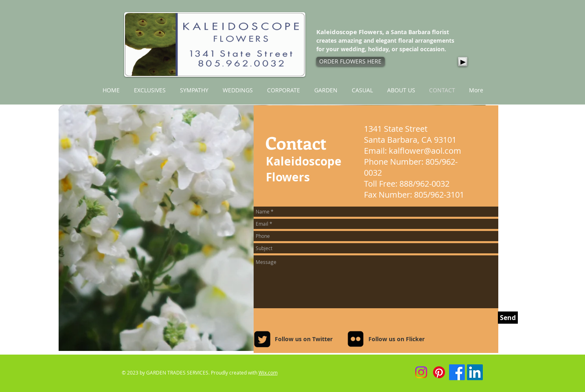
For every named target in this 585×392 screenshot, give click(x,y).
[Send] (508, 318)
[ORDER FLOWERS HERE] (351, 62)
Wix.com (268, 372)
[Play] (463, 62)
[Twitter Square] (262, 339)
